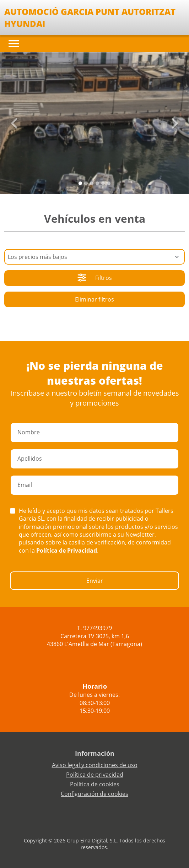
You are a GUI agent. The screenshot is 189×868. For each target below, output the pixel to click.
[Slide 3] (97, 183)
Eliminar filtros (94, 299)
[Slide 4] (103, 183)
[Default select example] (94, 257)
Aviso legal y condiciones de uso (95, 765)
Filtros (95, 278)
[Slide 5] (109, 183)
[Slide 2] (92, 183)
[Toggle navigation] (14, 44)
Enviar (95, 581)
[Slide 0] (80, 183)
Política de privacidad (95, 775)
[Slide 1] (86, 183)
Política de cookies (95, 784)
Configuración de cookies (94, 794)
